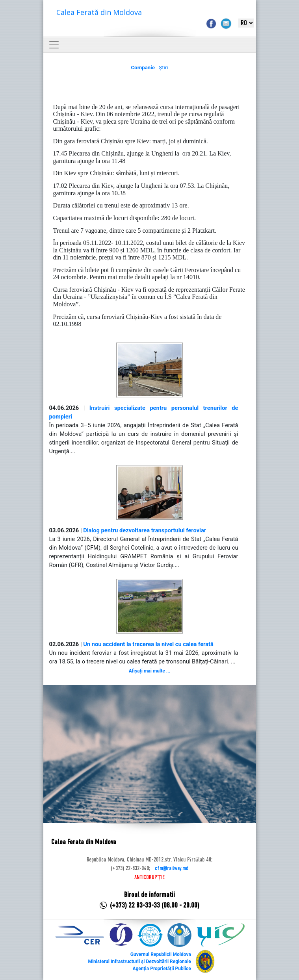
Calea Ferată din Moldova (99, 12)
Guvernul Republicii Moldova (161, 954)
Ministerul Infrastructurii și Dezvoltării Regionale (139, 961)
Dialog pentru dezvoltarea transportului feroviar (145, 530)
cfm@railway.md (172, 869)
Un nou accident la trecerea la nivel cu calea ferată (148, 644)
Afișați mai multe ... (149, 671)
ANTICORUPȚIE (149, 878)
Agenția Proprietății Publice (162, 969)
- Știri (149, 68)
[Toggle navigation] (54, 45)
